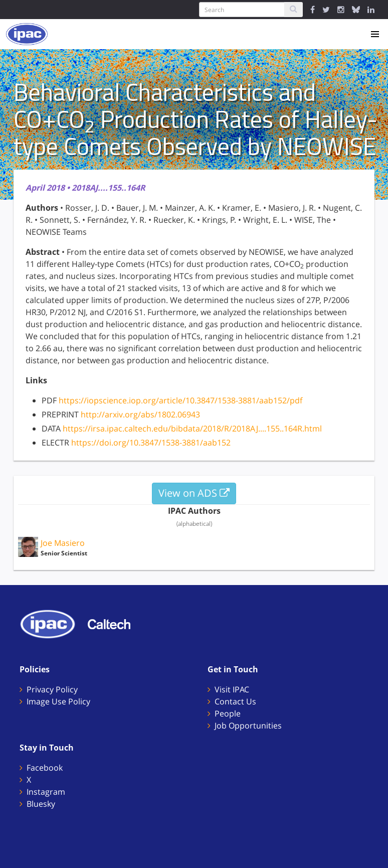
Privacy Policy (52, 689)
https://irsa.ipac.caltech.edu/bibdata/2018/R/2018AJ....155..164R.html (192, 428)
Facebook (45, 768)
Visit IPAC (232, 689)
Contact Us (235, 701)
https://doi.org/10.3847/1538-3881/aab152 (151, 443)
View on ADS (194, 493)
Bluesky (41, 804)
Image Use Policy (58, 701)
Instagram (46, 792)
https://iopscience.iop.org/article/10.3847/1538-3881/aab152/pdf (180, 400)
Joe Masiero (63, 543)
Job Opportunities (248, 726)
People (228, 713)
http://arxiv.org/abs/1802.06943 (140, 414)
